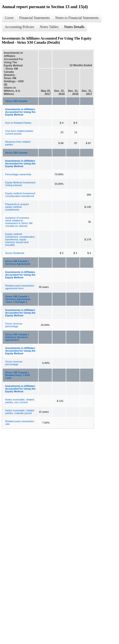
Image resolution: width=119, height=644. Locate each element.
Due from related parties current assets (19, 132)
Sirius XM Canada (16, 101)
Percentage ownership (18, 174)
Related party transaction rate (20, 423)
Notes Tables (49, 27)
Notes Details (74, 27)
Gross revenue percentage (14, 325)
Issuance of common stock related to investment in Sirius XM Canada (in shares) (19, 222)
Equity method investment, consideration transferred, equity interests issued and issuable (20, 239)
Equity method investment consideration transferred (20, 195)
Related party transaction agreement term (20, 287)
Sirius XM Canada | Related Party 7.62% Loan (18, 375)
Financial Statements (34, 18)
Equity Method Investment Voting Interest (20, 184)
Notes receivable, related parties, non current (20, 401)
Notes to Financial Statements (77, 18)
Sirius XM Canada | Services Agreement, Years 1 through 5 (18, 299)
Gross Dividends (15, 253)
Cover (9, 18)
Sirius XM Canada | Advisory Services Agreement (17, 337)
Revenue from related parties (18, 143)
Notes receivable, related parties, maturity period (20, 412)
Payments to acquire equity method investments (17, 207)
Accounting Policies (19, 27)
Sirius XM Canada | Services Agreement (18, 263)
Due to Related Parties (18, 123)
